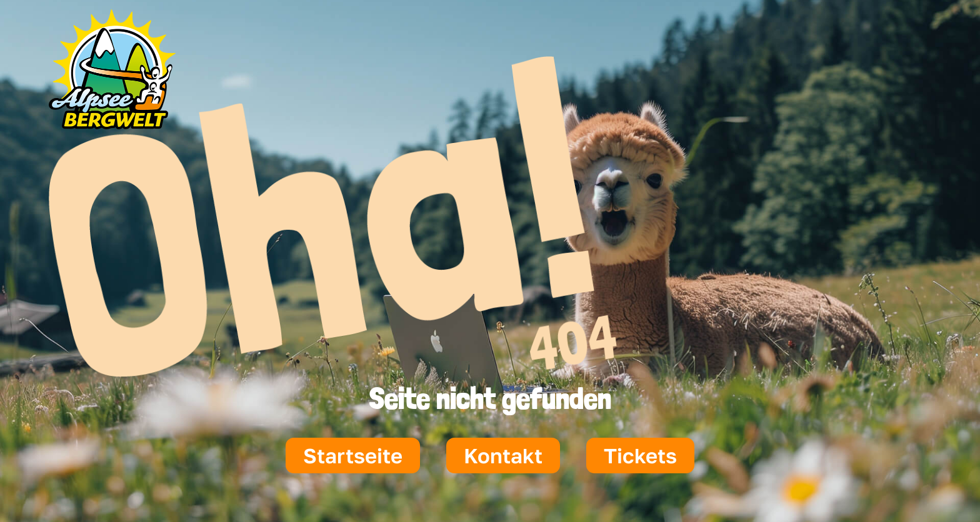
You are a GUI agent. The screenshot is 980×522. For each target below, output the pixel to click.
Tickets (640, 456)
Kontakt (503, 456)
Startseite (353, 456)
